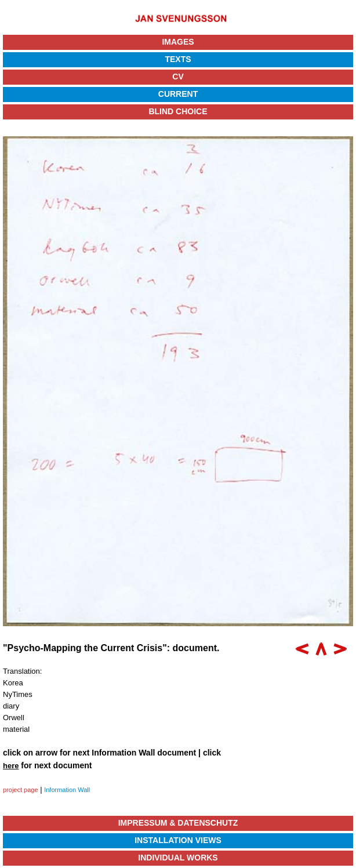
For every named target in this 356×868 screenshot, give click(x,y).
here (11, 766)
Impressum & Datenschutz (178, 823)
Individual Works (178, 858)
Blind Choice (178, 111)
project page (21, 790)
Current (178, 94)
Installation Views (178, 840)
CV (178, 77)
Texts (178, 59)
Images (178, 42)
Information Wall (67, 790)
